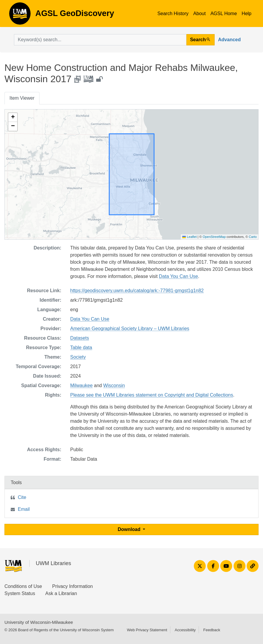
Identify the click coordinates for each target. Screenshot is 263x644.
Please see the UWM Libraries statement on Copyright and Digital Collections (152, 395)
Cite (22, 497)
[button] (13, 117)
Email (24, 509)
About (199, 13)
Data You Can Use (178, 276)
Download (130, 529)
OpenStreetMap (214, 237)
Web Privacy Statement (147, 630)
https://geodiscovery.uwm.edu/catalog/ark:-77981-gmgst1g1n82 (137, 291)
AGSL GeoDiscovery (20, 15)
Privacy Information (73, 586)
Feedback (212, 630)
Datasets (80, 338)
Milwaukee (82, 385)
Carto (253, 237)
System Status (20, 593)
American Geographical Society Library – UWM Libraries (130, 329)
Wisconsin (114, 385)
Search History (173, 13)
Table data (81, 348)
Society (78, 357)
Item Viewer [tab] (22, 98)
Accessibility (185, 630)
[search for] (100, 40)
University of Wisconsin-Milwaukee (39, 622)
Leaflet (189, 237)
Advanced (229, 40)
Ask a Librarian (61, 593)
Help (247, 13)
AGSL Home (224, 13)
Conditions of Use (23, 586)
